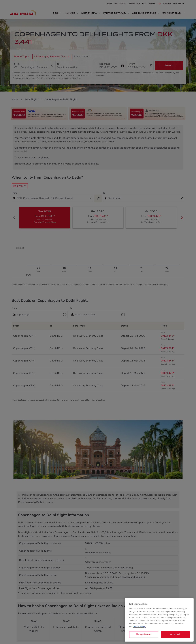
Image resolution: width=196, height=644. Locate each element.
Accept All (175, 634)
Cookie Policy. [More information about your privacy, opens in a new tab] (139, 627)
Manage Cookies (144, 634)
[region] (159, 620)
